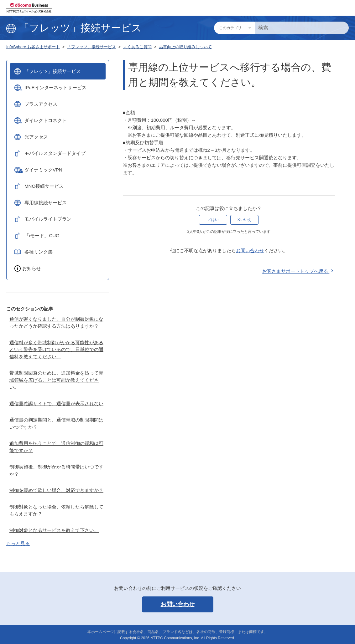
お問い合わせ (250, 250)
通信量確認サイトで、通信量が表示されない (56, 404)
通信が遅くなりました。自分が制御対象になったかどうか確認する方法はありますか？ (56, 323)
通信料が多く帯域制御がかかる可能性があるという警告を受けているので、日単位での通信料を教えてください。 (56, 350)
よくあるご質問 (137, 47)
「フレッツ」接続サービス (91, 47)
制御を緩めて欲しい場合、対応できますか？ (56, 490)
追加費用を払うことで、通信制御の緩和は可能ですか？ (56, 447)
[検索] (302, 28)
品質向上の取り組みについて (185, 47)
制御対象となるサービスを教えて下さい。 (54, 530)
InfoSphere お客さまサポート (33, 47)
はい (215, 220)
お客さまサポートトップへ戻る (299, 271)
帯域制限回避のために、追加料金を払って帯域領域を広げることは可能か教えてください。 (56, 380)
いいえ (246, 220)
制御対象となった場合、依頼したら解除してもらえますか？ (56, 510)
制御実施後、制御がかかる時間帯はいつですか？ (56, 470)
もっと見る (18, 543)
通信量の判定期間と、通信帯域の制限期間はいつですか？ (56, 423)
